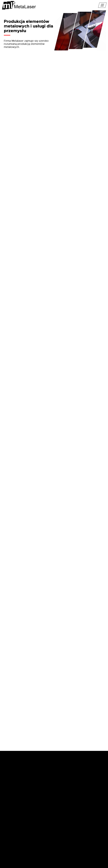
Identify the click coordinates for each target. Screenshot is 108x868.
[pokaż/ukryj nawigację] (102, 5)
